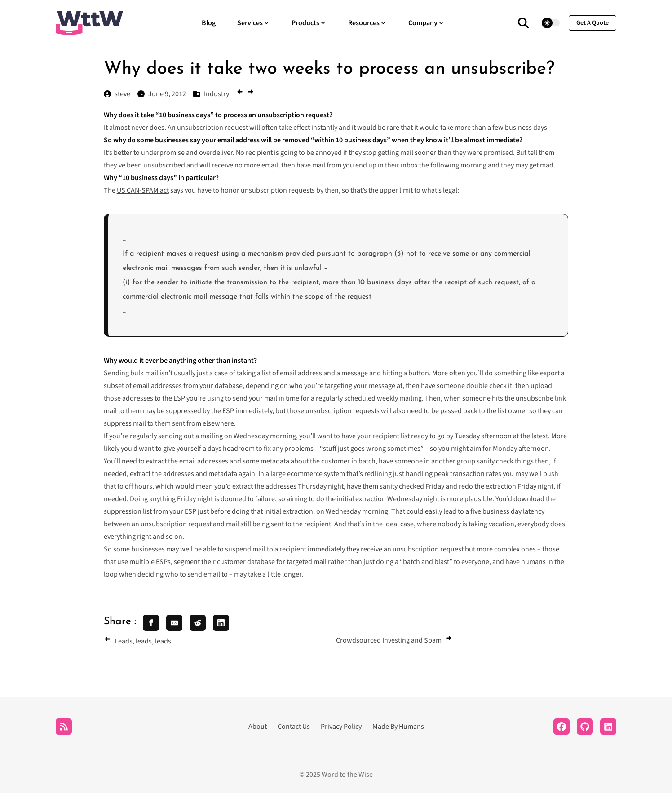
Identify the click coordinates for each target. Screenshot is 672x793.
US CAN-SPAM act (143, 190)
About (258, 727)
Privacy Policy (341, 727)
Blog (209, 23)
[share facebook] (151, 623)
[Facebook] (561, 727)
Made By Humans (398, 727)
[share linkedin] (221, 623)
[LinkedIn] (608, 727)
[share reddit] (198, 623)
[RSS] (64, 727)
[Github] (585, 727)
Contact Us (294, 727)
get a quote (592, 23)
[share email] (174, 623)
